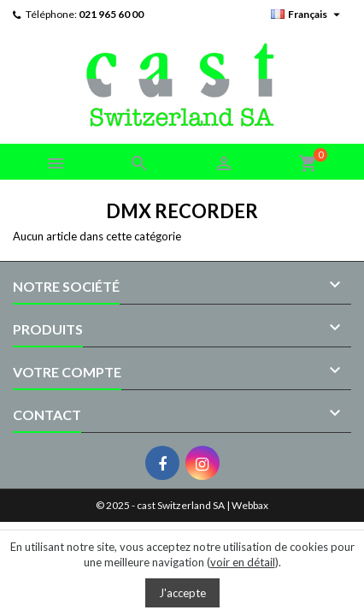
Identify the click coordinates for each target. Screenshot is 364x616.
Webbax (250, 505)
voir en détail (243, 562)
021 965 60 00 (111, 14)
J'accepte (182, 593)
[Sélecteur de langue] (308, 15)
